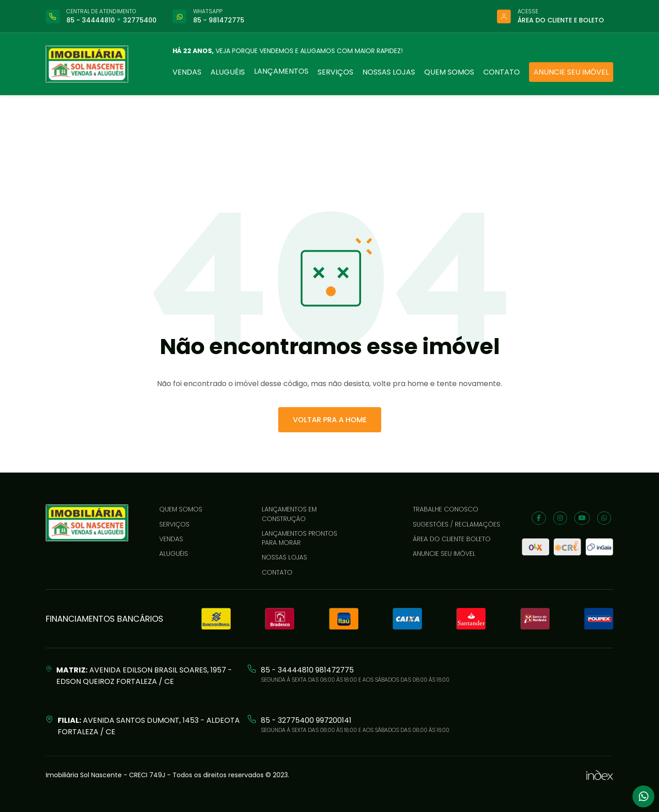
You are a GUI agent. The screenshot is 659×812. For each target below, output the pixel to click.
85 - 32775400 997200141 (306, 720)
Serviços (335, 72)
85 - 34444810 (91, 20)
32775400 (140, 20)
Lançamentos (281, 71)
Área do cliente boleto (452, 539)
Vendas (187, 72)
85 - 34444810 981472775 (307, 670)
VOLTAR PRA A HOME (330, 420)
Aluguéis (228, 72)
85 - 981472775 (219, 20)
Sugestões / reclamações (456, 524)
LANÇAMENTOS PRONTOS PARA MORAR (300, 538)
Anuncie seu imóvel (571, 72)
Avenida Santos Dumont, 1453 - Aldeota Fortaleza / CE (149, 726)
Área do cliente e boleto (561, 20)
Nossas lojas (389, 72)
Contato (502, 72)
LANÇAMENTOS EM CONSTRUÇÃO (289, 514)
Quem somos (449, 72)
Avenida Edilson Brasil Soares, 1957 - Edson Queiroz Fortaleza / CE (144, 676)
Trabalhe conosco (446, 509)
